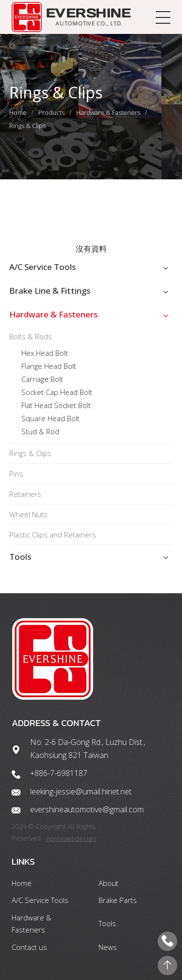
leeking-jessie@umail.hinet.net (81, 791)
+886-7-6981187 (59, 773)
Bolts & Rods (31, 336)
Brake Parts (118, 900)
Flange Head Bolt (49, 366)
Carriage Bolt (42, 379)
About (108, 883)
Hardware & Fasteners (108, 112)
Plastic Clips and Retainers (53, 535)
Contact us (29, 947)
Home (18, 112)
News (108, 947)
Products (51, 112)
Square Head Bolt (50, 418)
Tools (20, 557)
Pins (16, 474)
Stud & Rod (40, 431)
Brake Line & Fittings (50, 291)
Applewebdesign (71, 839)
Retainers (25, 494)
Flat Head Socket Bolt (56, 405)
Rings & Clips (27, 126)
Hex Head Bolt (45, 353)
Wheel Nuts (28, 514)
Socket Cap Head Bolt (57, 392)
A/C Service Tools (42, 267)
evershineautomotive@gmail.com (87, 809)
